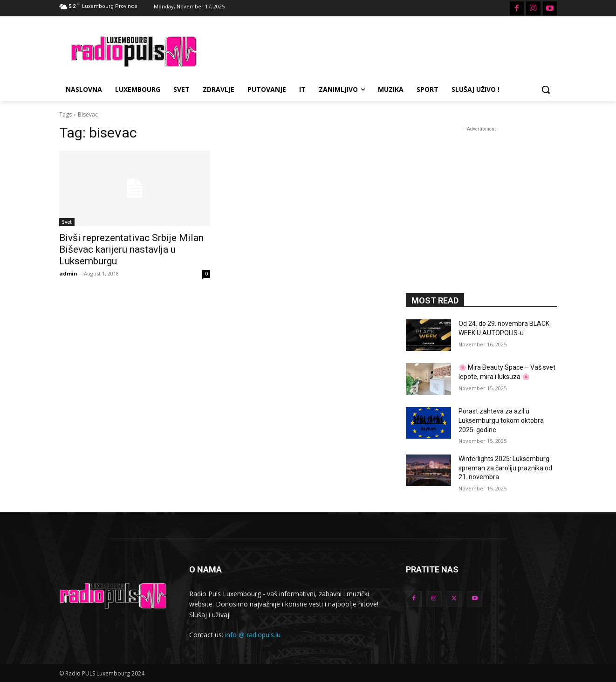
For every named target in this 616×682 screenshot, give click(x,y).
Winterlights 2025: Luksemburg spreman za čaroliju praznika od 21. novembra (505, 468)
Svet (67, 222)
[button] (546, 90)
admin (68, 273)
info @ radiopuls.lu (253, 635)
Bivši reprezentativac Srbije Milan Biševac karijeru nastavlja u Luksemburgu (131, 249)
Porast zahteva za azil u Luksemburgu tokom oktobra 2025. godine (501, 420)
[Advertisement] (378, 50)
